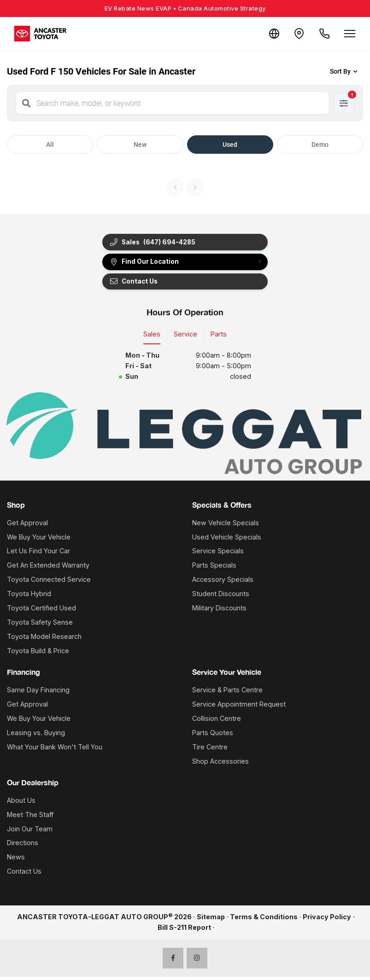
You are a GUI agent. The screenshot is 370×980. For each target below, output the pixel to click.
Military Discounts (219, 611)
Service (185, 337)
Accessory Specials (223, 583)
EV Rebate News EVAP (185, 8)
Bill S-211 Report (184, 931)
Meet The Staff (30, 817)
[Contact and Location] (295, 34)
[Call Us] (323, 34)
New (140, 145)
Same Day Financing (38, 693)
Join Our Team (30, 832)
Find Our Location (146, 263)
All (50, 145)
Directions (23, 846)
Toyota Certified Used (41, 611)
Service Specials (218, 554)
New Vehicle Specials (226, 525)
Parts (219, 337)
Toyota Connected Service (49, 583)
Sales (152, 337)
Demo (320, 145)
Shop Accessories (220, 764)
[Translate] (268, 34)
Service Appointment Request (239, 707)
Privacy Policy (327, 920)
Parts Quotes (213, 736)
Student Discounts (221, 597)
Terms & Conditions (264, 920)
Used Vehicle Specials (227, 540)
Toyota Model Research (44, 640)
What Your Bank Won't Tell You (55, 750)
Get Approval (27, 525)
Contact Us (135, 284)
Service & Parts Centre (227, 693)
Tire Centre (210, 750)
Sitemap (211, 920)
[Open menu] (350, 34)
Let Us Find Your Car (38, 554)
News (16, 860)
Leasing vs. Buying (36, 736)
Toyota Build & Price (38, 654)
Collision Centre (217, 722)
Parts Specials (214, 568)
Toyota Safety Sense (40, 625)
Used (230, 145)
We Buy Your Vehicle (39, 540)
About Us (21, 803)
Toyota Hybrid (29, 597)
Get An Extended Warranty (48, 568)
